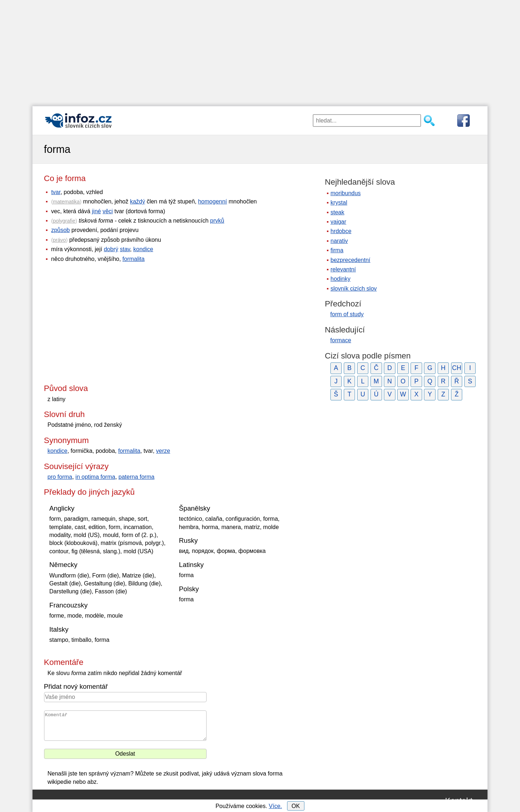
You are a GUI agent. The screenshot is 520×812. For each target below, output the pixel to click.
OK (296, 806)
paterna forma (136, 477)
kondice (143, 249)
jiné (97, 211)
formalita (133, 259)
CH (457, 368)
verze (163, 451)
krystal (339, 203)
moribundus (346, 193)
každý (138, 201)
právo (59, 240)
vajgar (338, 222)
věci (108, 211)
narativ (339, 241)
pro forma (60, 477)
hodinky (340, 279)
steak (337, 212)
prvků (217, 221)
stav (125, 249)
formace (341, 340)
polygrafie (64, 221)
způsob (61, 230)
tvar (56, 192)
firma (337, 250)
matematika (66, 202)
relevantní (343, 269)
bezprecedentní (350, 260)
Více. (275, 806)
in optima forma (95, 477)
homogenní (212, 201)
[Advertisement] (260, 51)
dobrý (111, 249)
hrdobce (341, 231)
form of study (347, 314)
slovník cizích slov (354, 289)
